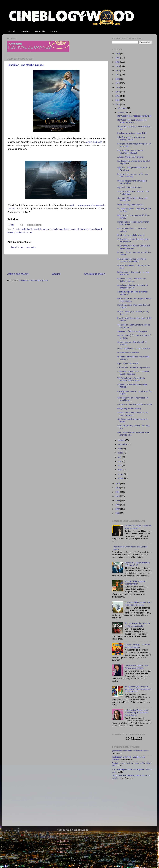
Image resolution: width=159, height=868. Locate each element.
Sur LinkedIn (62, 834)
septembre (123, 444)
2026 (118, 54)
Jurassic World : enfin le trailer (131, 157)
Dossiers (25, 31)
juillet (120, 453)
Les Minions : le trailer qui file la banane (135, 405)
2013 (118, 484)
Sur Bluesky (62, 852)
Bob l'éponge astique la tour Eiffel (132, 133)
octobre (122, 440)
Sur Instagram (63, 849)
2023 (118, 66)
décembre (123, 108)
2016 (118, 96)
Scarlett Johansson (24, 233)
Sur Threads (62, 845)
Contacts (55, 31)
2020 (118, 79)
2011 (118, 492)
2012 (118, 488)
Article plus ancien (95, 274)
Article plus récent (18, 274)
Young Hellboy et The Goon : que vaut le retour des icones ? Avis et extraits (138, 689)
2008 (118, 505)
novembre (123, 112)
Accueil (12, 31)
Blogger (84, 860)
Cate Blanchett (33, 229)
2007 (118, 509)
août (120, 449)
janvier (121, 478)
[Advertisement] (56, 263)
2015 (118, 100)
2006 (118, 513)
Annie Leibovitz (94, 142)
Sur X (59, 837)
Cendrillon (44, 229)
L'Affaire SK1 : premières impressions (134, 368)
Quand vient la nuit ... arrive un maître (134, 349)
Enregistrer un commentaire (24, 247)
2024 (118, 62)
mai (120, 462)
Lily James (90, 229)
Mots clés (40, 31)
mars (120, 470)
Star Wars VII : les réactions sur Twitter (134, 116)
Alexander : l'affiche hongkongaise (132, 331)
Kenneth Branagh (77, 229)
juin (120, 457)
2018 (118, 87)
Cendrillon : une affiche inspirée (26, 65)
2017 (118, 92)
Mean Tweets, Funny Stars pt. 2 (131, 205)
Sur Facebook (63, 841)
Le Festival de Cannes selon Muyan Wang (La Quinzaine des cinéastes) (137, 713)
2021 (118, 75)
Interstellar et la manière (128, 353)
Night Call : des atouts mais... (130, 187)
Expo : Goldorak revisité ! (128, 364)
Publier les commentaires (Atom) (34, 281)
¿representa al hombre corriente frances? (130, 751)
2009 (118, 501)
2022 (118, 71)
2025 (118, 58)
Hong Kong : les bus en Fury (129, 409)
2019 (118, 83)
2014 (118, 105)
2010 (118, 496)
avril (120, 466)
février (121, 474)
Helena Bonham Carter (59, 229)
